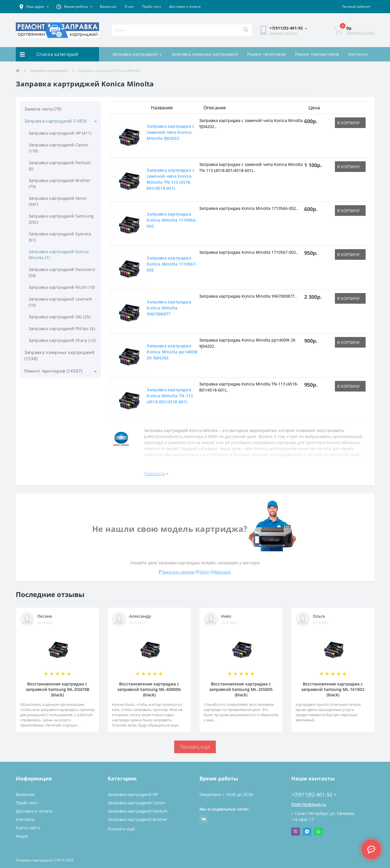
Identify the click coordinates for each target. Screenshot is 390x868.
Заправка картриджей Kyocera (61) (60, 237)
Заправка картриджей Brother (137, 819)
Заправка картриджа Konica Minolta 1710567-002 (172, 264)
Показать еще (195, 747)
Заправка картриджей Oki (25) (60, 317)
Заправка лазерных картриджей (205, 54)
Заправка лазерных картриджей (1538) (59, 355)
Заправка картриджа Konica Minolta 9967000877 (169, 308)
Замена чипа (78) (43, 109)
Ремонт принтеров (266, 54)
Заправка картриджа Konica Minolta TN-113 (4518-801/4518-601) (170, 396)
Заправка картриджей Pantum (138, 811)
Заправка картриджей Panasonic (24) (62, 272)
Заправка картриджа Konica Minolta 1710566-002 (172, 220)
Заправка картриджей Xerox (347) (58, 201)
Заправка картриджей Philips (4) (62, 329)
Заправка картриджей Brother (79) (60, 183)
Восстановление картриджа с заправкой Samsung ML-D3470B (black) (57, 689)
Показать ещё (121, 829)
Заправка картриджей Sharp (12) (62, 340)
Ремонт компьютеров (317, 54)
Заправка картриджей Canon (136, 803)
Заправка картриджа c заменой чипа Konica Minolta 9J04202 (170, 132)
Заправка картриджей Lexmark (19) (60, 302)
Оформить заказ (360, 33)
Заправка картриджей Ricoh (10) (62, 287)
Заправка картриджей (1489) (56, 121)
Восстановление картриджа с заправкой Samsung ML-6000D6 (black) (149, 689)
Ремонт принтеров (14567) (53, 371)
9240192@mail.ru (309, 804)
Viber (202, 572)
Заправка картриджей (137, 54)
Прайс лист (152, 6)
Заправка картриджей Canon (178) (59, 148)
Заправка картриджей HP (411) (60, 133)
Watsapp (221, 572)
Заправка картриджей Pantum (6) (60, 166)
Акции (22, 836)
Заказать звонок (283, 33)
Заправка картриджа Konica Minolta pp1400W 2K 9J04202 (172, 352)
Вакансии (108, 6)
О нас (129, 6)
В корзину (349, 123)
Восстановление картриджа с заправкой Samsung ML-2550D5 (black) (241, 689)
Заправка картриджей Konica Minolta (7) (59, 255)
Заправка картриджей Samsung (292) (61, 219)
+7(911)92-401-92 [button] (314, 795)
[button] (34, 7)
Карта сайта (28, 828)
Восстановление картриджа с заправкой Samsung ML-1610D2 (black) (333, 689)
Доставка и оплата (185, 6)
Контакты (358, 54)
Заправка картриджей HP (133, 794)
